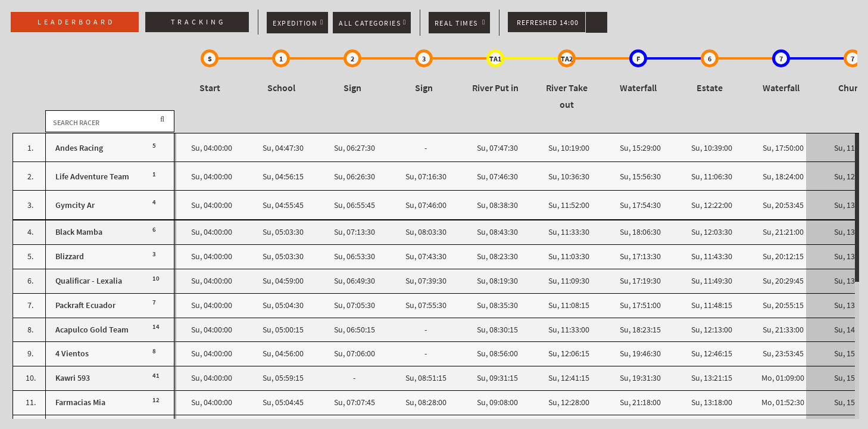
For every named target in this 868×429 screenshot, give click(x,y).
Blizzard (70, 257)
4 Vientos (72, 354)
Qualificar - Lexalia (89, 281)
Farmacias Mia (80, 402)
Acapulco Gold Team (92, 330)
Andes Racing (79, 148)
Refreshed (548, 23)
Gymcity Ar (75, 205)
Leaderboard (76, 22)
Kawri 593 (73, 378)
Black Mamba (79, 232)
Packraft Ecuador (85, 305)
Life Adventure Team (92, 177)
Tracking (198, 22)
